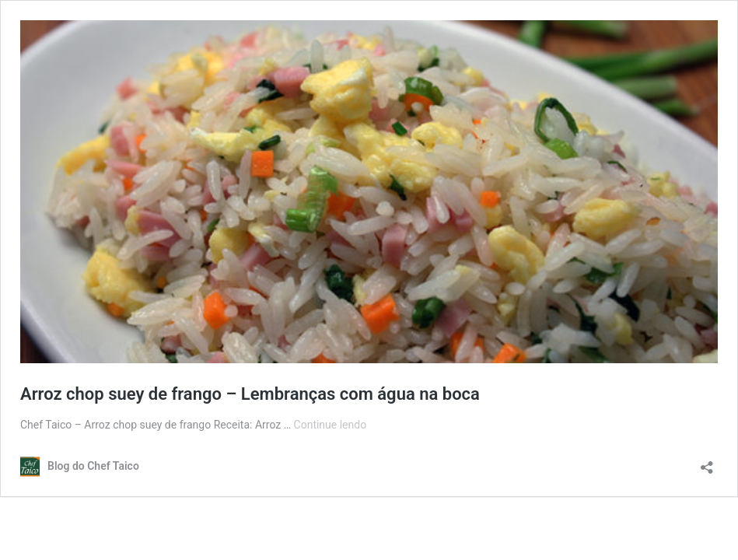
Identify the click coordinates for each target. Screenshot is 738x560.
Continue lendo (331, 425)
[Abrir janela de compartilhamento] (707, 462)
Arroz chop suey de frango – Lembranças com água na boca (250, 394)
